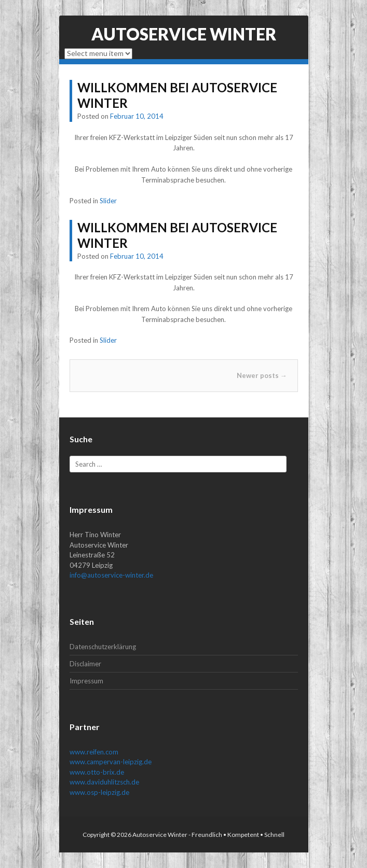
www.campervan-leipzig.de (111, 762)
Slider (108, 201)
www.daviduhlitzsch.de (104, 782)
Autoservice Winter (184, 34)
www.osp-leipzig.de (99, 792)
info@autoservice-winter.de (111, 575)
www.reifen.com (94, 752)
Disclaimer (85, 664)
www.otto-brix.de (97, 772)
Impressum (86, 681)
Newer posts (262, 375)
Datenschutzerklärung (103, 647)
